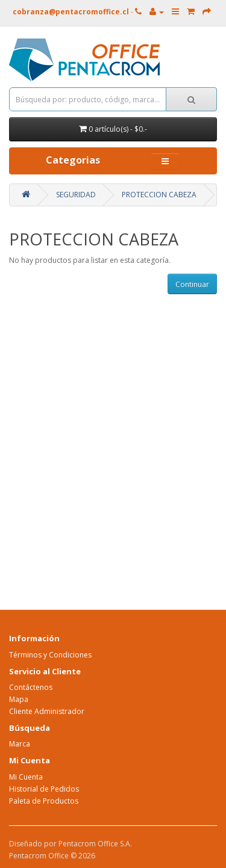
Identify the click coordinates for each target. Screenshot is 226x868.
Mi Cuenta (26, 777)
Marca (20, 744)
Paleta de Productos (44, 801)
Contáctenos (31, 687)
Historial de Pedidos (44, 789)
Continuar (192, 284)
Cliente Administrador (47, 711)
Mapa (19, 699)
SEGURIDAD (76, 195)
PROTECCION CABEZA (159, 195)
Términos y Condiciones (50, 655)
